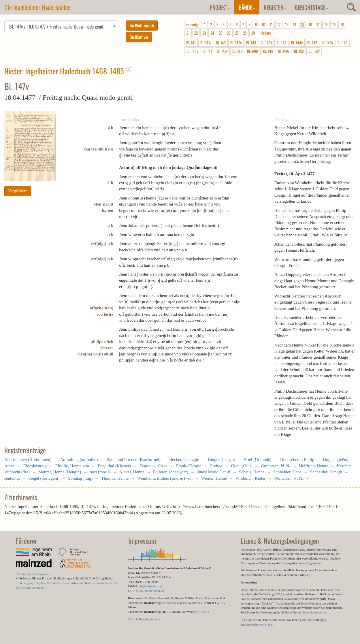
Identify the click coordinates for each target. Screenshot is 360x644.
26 (229, 33)
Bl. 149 (268, 51)
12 (279, 25)
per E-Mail (267, 624)
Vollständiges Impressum (144, 619)
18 (326, 25)
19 (334, 25)
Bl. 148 (237, 51)
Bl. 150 (299, 51)
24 (212, 33)
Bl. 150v (314, 51)
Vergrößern (18, 191)
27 (237, 33)
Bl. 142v (236, 43)
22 (196, 33)
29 (253, 33)
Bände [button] (247, 7)
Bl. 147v (222, 51)
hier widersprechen (315, 612)
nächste (265, 33)
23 (204, 33)
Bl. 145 (312, 43)
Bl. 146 (343, 43)
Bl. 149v (284, 51)
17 (318, 25)
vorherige (193, 25)
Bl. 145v (327, 43)
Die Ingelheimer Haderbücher (38, 7)
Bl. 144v (297, 43)
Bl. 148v (253, 51)
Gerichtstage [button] (312, 7)
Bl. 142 (221, 43)
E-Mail (203, 612)
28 (245, 33)
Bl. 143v (266, 43)
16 (310, 25)
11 (271, 25)
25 (220, 33)
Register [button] (275, 7)
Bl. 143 (251, 43)
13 (287, 25)
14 (295, 25)
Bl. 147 (207, 51)
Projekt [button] (220, 7)
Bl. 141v (206, 43)
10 (263, 25)
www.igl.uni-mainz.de (150, 591)
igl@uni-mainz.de (150, 586)
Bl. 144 (281, 43)
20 (342, 25)
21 (188, 33)
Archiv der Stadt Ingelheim (35, 574)
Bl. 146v (192, 51)
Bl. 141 (191, 43)
